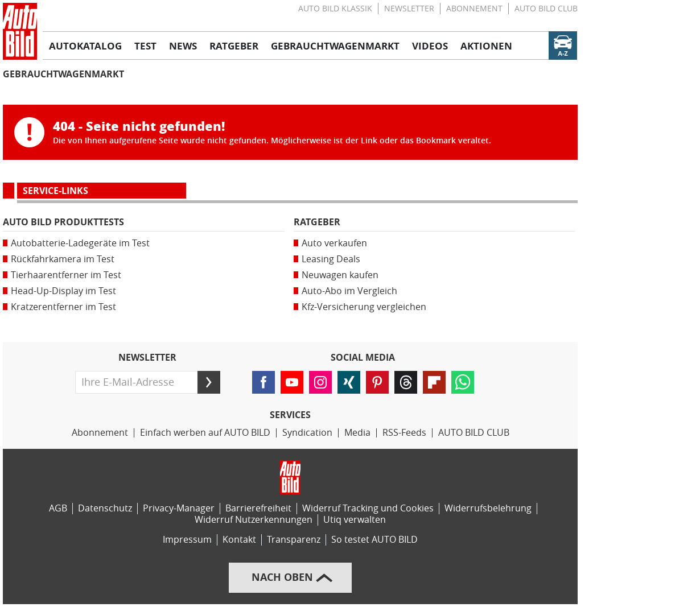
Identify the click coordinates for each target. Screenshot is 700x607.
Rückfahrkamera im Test (63, 259)
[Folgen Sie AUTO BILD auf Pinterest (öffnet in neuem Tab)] (377, 382)
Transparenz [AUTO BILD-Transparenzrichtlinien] (294, 540)
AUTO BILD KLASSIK (335, 9)
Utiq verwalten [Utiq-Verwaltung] (355, 520)
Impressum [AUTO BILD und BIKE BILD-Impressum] (187, 540)
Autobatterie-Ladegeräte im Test (80, 243)
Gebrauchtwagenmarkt (63, 74)
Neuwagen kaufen (340, 275)
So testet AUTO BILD (374, 540)
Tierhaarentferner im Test (66, 275)
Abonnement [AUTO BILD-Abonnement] (100, 433)
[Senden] (209, 382)
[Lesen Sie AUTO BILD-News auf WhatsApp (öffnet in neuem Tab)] (463, 382)
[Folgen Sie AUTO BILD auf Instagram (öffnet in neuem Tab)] (320, 382)
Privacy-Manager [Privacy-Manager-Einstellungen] (179, 508)
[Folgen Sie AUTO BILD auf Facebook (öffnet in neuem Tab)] (263, 382)
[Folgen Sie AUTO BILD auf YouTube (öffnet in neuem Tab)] (292, 382)
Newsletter (409, 9)
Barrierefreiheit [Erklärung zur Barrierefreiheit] (258, 508)
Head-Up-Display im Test (63, 291)
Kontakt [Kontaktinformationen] (239, 540)
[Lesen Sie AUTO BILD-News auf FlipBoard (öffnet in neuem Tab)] (434, 382)
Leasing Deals (331, 259)
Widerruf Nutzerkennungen (254, 520)
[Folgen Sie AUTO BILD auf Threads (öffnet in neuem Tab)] (406, 382)
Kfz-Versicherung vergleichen (364, 307)
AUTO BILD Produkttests (63, 222)
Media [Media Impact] (357, 433)
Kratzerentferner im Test (63, 307)
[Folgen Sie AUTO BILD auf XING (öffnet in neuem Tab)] (349, 382)
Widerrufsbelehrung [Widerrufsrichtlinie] (488, 508)
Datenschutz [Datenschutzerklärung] (105, 508)
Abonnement (474, 9)
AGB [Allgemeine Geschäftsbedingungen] (58, 508)
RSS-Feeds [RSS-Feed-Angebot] (404, 433)
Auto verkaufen (334, 243)
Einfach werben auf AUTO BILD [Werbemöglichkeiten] (205, 433)
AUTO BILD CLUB (546, 9)
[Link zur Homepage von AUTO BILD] (20, 31)
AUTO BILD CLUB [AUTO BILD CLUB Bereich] (474, 433)
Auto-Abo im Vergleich (349, 291)
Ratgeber (317, 222)
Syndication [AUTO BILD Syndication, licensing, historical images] (307, 433)
